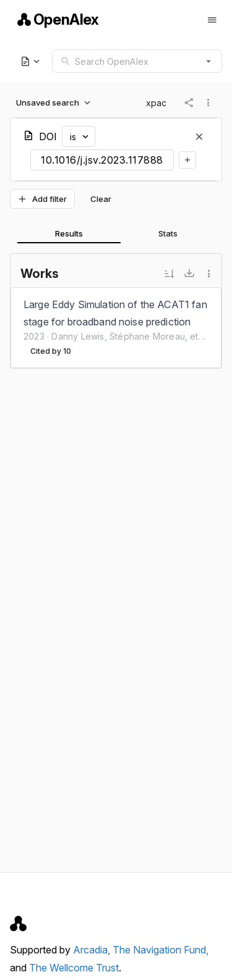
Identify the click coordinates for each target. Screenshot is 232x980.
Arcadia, (93, 950)
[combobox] (137, 61)
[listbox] (116, 328)
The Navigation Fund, (161, 950)
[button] (208, 61)
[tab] (69, 233)
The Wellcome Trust (74, 968)
